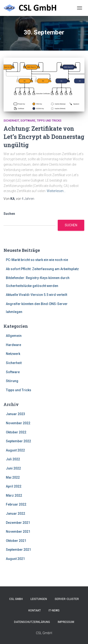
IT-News (54, 610)
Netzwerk (13, 354)
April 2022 (14, 486)
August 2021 (15, 559)
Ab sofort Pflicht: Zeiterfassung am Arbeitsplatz (42, 269)
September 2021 (18, 550)
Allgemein (14, 336)
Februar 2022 (16, 504)
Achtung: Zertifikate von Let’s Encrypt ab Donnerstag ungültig (44, 137)
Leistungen (39, 599)
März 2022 (14, 495)
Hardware (13, 345)
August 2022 (15, 450)
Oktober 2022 (16, 432)
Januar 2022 (15, 514)
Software (28, 121)
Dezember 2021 (18, 523)
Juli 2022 (13, 459)
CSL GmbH (16, 599)
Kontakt (35, 610)
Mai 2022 (13, 477)
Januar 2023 (15, 414)
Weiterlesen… (56, 191)
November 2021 (18, 532)
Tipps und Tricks (49, 121)
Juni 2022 (13, 468)
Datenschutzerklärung (32, 622)
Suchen (9, 214)
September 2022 (18, 441)
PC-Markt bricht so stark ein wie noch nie (37, 260)
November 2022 (18, 423)
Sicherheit (11, 121)
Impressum (66, 622)
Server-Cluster (67, 599)
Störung (12, 381)
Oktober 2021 (16, 541)
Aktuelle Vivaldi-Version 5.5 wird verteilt (36, 295)
